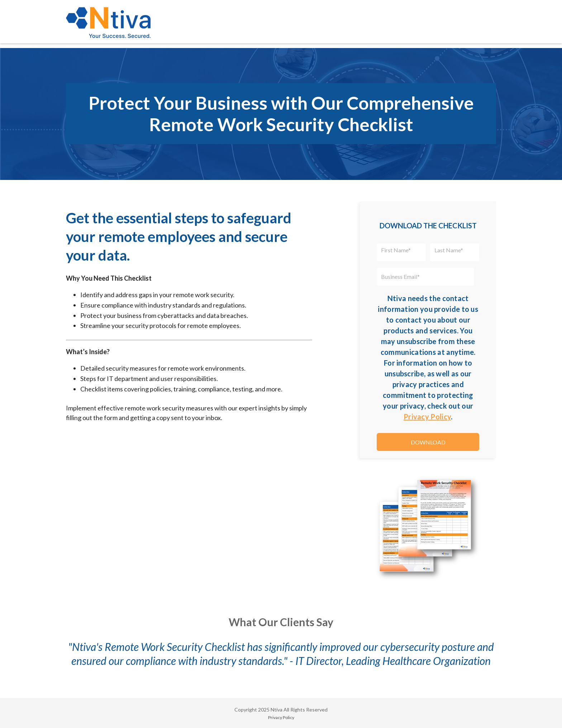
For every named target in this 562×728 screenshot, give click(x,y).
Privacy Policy (427, 417)
